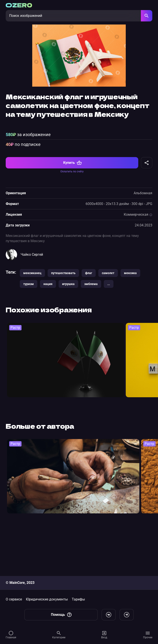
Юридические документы (47, 599)
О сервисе (14, 599)
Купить (73, 209)
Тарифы (78, 599)
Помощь (61, 615)
